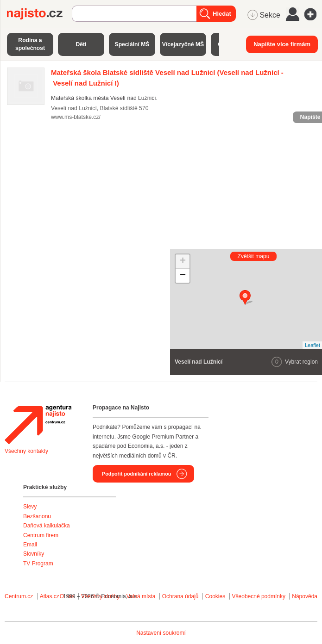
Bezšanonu (37, 516)
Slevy (30, 507)
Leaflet (313, 345)
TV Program (38, 563)
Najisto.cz (39, 14)
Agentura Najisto (38, 425)
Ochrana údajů (180, 596)
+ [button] (183, 261)
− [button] (183, 276)
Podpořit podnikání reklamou (136, 474)
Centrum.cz (19, 596)
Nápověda (305, 596)
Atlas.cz (50, 596)
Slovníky (34, 554)
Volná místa (141, 596)
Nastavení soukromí (161, 633)
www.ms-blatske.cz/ (76, 117)
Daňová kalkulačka (47, 526)
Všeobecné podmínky (259, 596)
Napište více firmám (282, 44)
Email (30, 545)
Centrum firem (41, 535)
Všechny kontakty (26, 451)
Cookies (215, 596)
